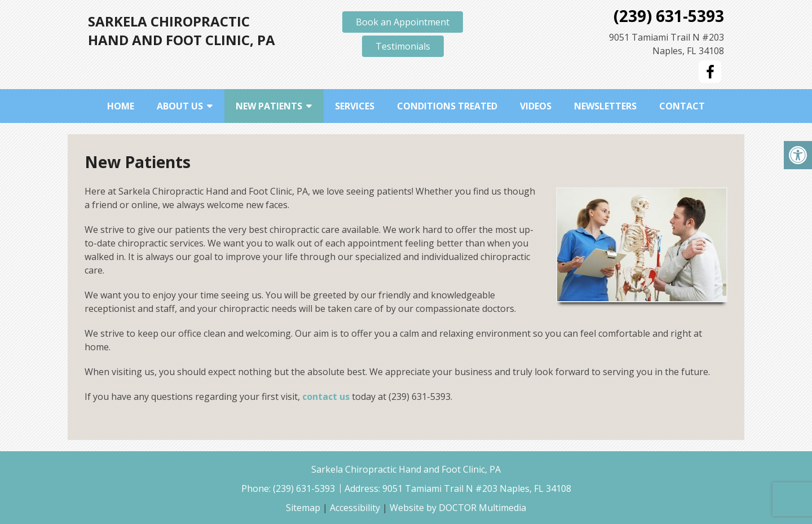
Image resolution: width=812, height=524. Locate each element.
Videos (536, 106)
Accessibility (355, 508)
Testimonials (403, 46)
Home (121, 106)
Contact (682, 106)
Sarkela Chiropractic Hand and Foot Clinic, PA (182, 30)
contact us (326, 397)
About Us (180, 106)
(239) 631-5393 (669, 16)
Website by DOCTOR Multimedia (458, 508)
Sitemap (303, 508)
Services (355, 106)
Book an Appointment (403, 22)
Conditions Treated (447, 106)
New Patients (269, 106)
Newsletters (605, 106)
